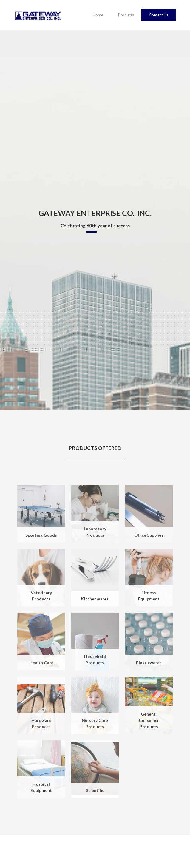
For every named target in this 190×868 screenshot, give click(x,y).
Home (98, 15)
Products (126, 15)
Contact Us (159, 15)
